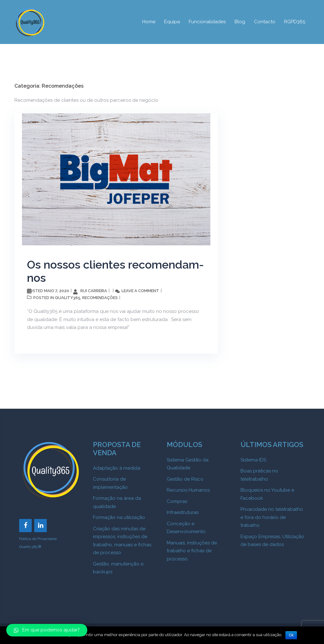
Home (149, 22)
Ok (291, 635)
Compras (177, 501)
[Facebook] (25, 526)
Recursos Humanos (188, 490)
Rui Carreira (94, 291)
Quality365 (68, 298)
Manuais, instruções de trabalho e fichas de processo (192, 551)
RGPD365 (295, 22)
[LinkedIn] (40, 526)
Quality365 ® (30, 547)
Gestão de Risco (185, 479)
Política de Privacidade (38, 539)
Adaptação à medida (117, 468)
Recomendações (100, 298)
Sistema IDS (253, 460)
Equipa (172, 22)
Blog (240, 22)
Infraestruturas (183, 512)
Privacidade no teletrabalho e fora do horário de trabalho (272, 517)
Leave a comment (140, 291)
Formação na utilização (119, 517)
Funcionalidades (207, 22)
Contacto (265, 22)
